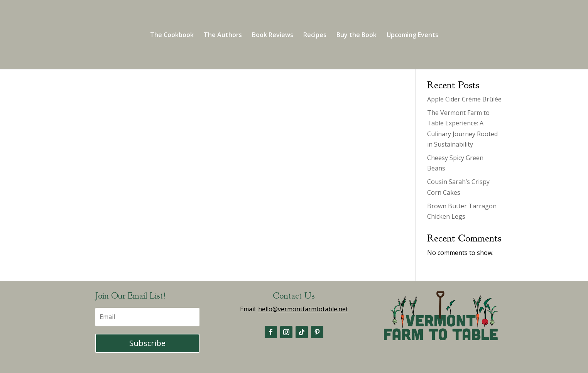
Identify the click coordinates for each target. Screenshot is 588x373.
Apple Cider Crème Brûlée (464, 99)
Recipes (315, 35)
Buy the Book (357, 35)
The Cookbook (172, 35)
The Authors (223, 35)
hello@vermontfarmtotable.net (303, 309)
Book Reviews (273, 35)
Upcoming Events (412, 35)
